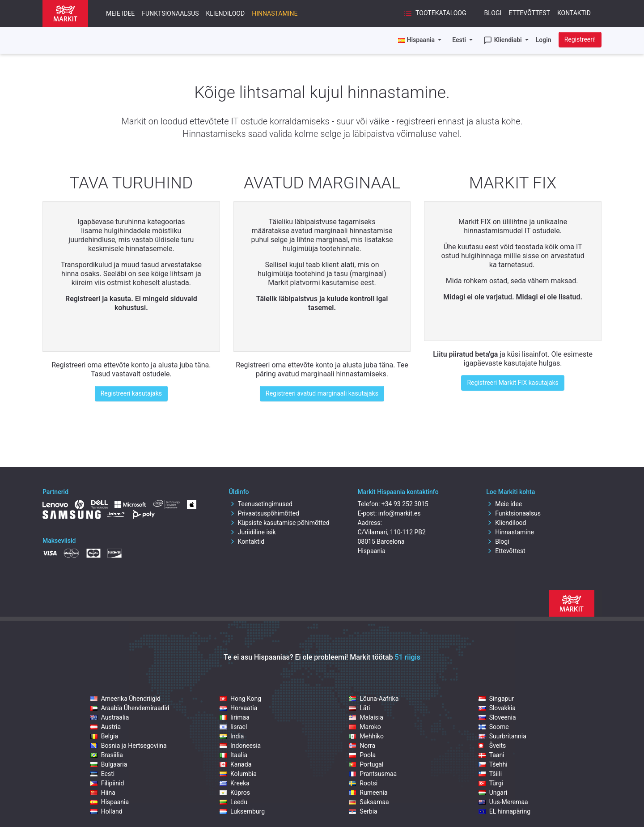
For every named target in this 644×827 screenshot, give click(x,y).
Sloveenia (497, 717)
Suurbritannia (502, 736)
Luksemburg (242, 811)
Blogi (493, 13)
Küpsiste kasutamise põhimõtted (279, 523)
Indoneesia (240, 746)
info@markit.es (400, 513)
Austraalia (110, 717)
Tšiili (490, 774)
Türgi (491, 783)
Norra (362, 746)
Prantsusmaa (373, 774)
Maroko (365, 727)
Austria (106, 727)
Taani (491, 755)
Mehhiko (366, 736)
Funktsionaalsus (170, 13)
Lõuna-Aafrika (374, 699)
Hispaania (110, 802)
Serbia (363, 811)
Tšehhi (493, 764)
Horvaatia (238, 708)
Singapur (496, 699)
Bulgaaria (109, 764)
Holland (106, 811)
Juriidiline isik (252, 532)
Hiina (103, 793)
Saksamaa (369, 802)
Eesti (460, 40)
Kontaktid (574, 13)
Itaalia (233, 755)
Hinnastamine (275, 13)
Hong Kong (240, 699)
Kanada (235, 764)
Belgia (104, 736)
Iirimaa (235, 717)
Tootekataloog (435, 13)
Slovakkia (497, 708)
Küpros (235, 793)
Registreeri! (580, 39)
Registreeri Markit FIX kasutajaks (513, 383)
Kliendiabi (503, 40)
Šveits (492, 746)
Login (544, 40)
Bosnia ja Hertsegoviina (129, 746)
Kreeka (235, 783)
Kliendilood (226, 13)
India (232, 736)
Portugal (366, 764)
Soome (494, 727)
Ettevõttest (529, 13)
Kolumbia (238, 774)
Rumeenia (368, 793)
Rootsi (363, 783)
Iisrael (233, 727)
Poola (362, 755)
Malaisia (366, 717)
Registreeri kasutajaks (131, 393)
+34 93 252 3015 (405, 504)
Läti (359, 708)
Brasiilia (107, 755)
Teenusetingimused (261, 504)
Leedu (233, 802)
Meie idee (120, 13)
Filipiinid (107, 783)
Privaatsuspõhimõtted (264, 513)
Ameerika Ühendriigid (125, 699)
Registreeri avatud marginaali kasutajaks (322, 393)
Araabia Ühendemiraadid (130, 708)
